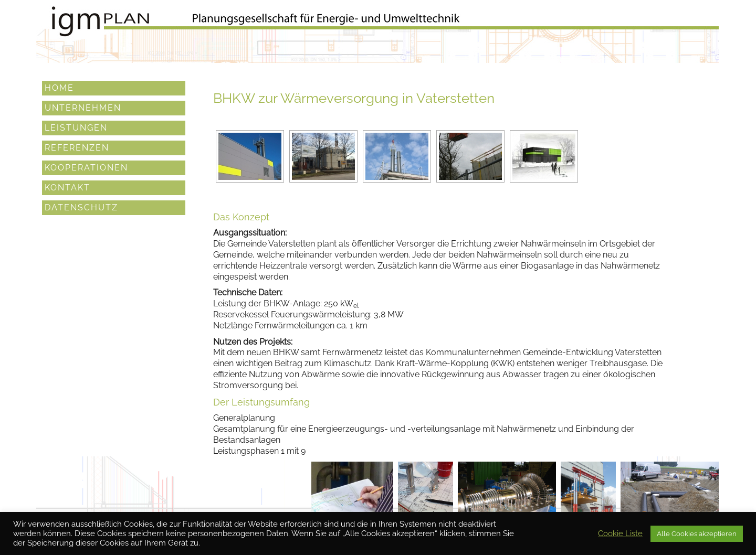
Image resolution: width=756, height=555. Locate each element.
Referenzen (77, 147)
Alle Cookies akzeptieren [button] (697, 534)
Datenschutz (81, 206)
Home (59, 87)
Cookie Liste (620, 533)
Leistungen (76, 127)
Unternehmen (83, 107)
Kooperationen (86, 167)
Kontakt (67, 186)
